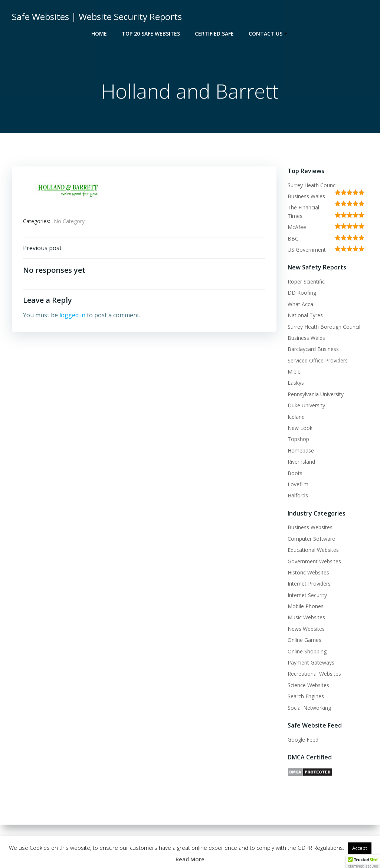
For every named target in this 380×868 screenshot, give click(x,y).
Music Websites (306, 617)
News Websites (306, 629)
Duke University (306, 405)
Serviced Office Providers (318, 360)
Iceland (296, 417)
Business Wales (306, 196)
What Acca (300, 304)
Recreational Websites (314, 674)
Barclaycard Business (313, 349)
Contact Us (269, 34)
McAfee (297, 227)
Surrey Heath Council (313, 185)
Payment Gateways (311, 662)
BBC (293, 238)
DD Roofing (302, 293)
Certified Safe (214, 34)
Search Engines (306, 696)
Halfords (298, 495)
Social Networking (309, 708)
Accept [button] (360, 848)
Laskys (296, 383)
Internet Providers (309, 584)
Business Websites (310, 527)
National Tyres (305, 315)
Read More (190, 859)
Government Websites (314, 561)
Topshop (298, 439)
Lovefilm (298, 484)
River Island (301, 462)
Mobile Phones (306, 606)
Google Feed (303, 740)
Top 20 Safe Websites (151, 34)
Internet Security (307, 595)
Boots (295, 473)
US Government (307, 250)
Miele (294, 372)
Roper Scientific (306, 281)
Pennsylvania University (316, 394)
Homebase (301, 450)
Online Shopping (307, 651)
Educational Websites (313, 550)
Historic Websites (308, 572)
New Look (300, 428)
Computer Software (311, 539)
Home (99, 34)
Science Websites (308, 685)
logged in (72, 315)
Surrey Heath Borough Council (324, 327)
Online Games (304, 640)
